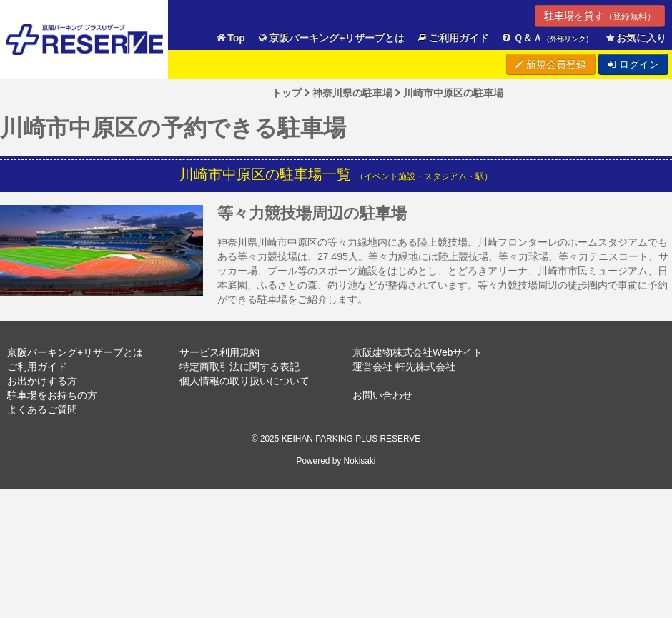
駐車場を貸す (600, 16)
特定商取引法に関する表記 (239, 367)
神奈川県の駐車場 (352, 93)
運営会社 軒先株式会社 (404, 367)
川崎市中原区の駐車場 (453, 93)
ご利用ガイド (453, 38)
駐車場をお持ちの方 (52, 395)
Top (230, 38)
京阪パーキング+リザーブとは (331, 38)
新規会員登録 (551, 64)
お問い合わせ (382, 395)
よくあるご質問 (42, 409)
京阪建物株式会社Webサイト (418, 352)
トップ (287, 93)
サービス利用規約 (219, 352)
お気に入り (636, 38)
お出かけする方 (42, 381)
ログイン (633, 64)
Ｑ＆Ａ (547, 38)
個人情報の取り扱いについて (244, 381)
